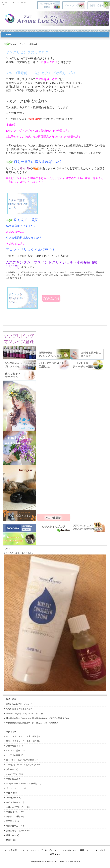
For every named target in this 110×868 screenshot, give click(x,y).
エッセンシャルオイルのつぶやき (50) (23, 765)
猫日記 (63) (11, 840)
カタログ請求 (99, 850)
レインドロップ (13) (15, 802)
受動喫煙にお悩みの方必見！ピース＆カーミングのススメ (32, 723)
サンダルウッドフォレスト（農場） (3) (24, 783)
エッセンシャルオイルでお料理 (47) (22, 760)
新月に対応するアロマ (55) (18, 831)
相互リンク (55, 854)
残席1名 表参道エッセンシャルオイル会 (25, 714)
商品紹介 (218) (13, 821)
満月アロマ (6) (13, 835)
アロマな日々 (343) (15, 746)
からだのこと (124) (15, 774)
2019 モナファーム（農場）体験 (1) (23, 741)
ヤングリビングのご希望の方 (75, 850)
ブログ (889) (12, 793)
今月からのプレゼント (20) (18, 807)
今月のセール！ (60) (15, 812)
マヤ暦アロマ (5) (14, 798)
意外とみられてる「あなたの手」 (19, 553)
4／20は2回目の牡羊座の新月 (19, 709)
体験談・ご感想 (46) (15, 816)
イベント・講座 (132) (16, 751)
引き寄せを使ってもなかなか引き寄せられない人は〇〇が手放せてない (38, 718)
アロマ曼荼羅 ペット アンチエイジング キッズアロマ (31, 850)
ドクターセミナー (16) (16, 788)
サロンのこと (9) (14, 779)
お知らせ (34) (12, 769)
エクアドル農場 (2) (15, 755)
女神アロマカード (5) (16, 826)
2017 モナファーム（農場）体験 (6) (23, 736)
